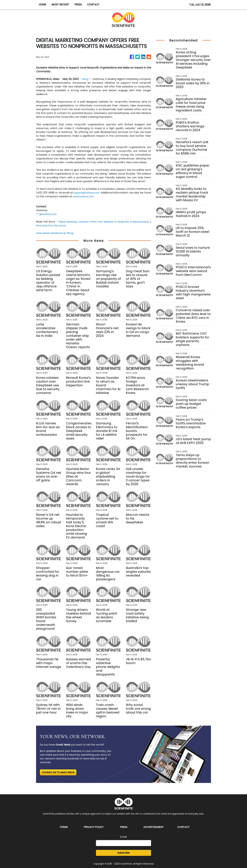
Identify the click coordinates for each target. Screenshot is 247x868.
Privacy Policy (94, 827)
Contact (183, 827)
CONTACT (93, 4)
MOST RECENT (60, 4)
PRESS (78, 4)
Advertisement (154, 827)
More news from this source (74, 225)
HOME (42, 4)
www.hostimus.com (92, 196)
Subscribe (123, 853)
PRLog (85, 79)
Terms (64, 827)
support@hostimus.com (90, 193)
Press (124, 827)
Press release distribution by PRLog (58, 233)
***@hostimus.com (48, 214)
